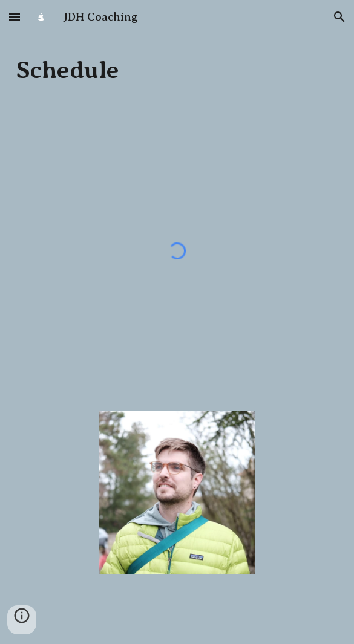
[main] (177, 70)
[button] (15, 17)
